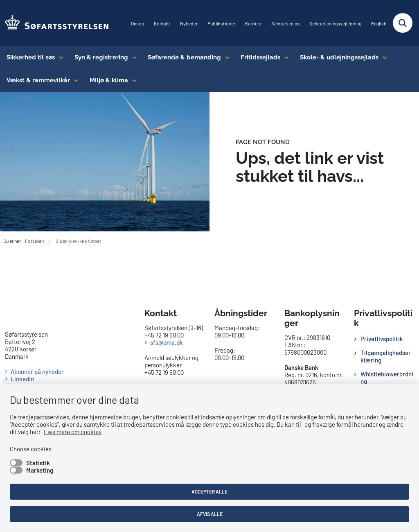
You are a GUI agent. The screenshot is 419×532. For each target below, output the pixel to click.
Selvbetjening (285, 24)
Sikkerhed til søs (31, 57)
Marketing (40, 470)
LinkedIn (22, 379)
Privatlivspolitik (382, 339)
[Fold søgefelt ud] (403, 23)
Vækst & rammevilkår (38, 80)
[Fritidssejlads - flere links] (285, 57)
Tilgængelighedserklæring (386, 356)
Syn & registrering (101, 57)
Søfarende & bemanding (184, 57)
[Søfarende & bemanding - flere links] (225, 57)
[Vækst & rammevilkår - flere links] (74, 80)
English (379, 24)
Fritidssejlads (260, 57)
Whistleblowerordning (387, 378)
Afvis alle (210, 514)
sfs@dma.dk (167, 342)
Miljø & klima (109, 80)
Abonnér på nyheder (37, 371)
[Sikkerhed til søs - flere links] (59, 57)
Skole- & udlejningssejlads (339, 57)
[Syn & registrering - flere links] (132, 57)
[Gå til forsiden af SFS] (55, 23)
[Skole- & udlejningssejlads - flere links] (383, 57)
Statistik (38, 463)
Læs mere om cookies (73, 432)
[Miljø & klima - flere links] (132, 80)
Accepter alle (209, 491)
